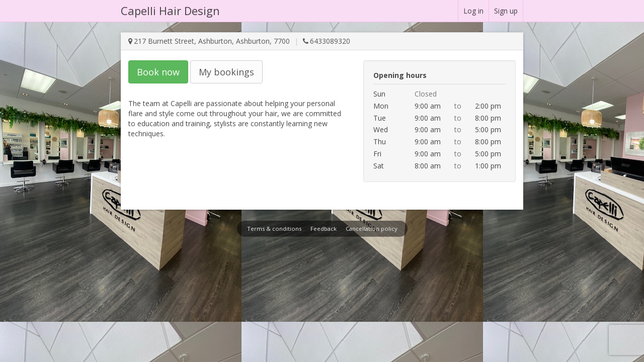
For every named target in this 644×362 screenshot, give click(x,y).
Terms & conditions (274, 229)
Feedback (324, 229)
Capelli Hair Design (170, 11)
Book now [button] (158, 72)
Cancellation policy (372, 229)
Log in (473, 11)
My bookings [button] (226, 72)
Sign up (506, 11)
